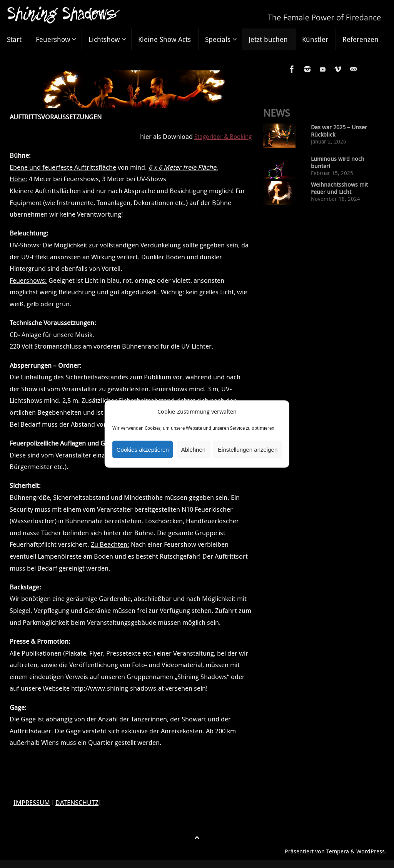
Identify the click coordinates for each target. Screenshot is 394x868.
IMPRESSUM (32, 802)
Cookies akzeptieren (143, 449)
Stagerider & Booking (221, 136)
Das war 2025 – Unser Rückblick (339, 131)
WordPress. (371, 851)
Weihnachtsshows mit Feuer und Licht (339, 188)
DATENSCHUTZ (77, 802)
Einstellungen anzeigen (248, 449)
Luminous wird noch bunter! (338, 162)
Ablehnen (193, 449)
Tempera (338, 851)
